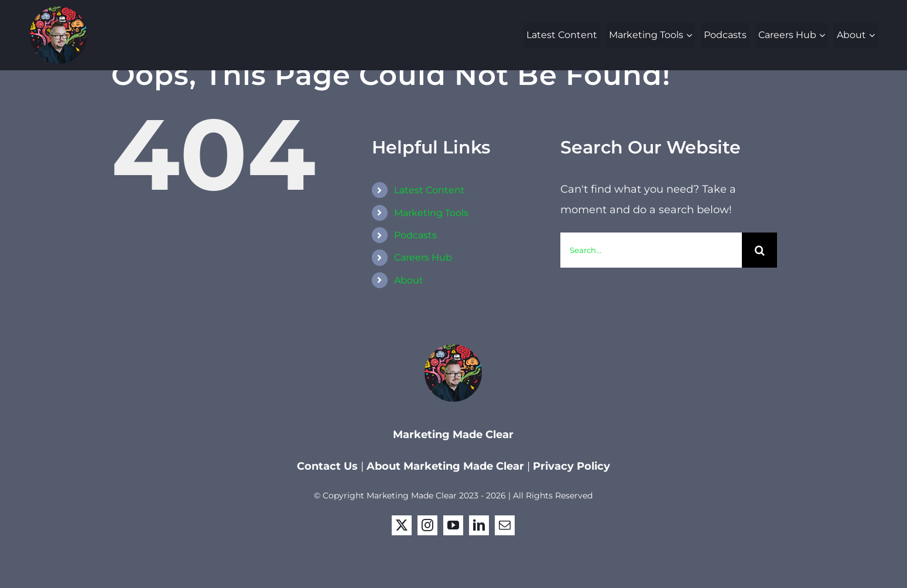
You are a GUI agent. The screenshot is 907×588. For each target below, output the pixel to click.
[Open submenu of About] (873, 35)
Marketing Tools (431, 213)
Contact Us (329, 466)
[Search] (759, 250)
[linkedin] (479, 525)
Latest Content (429, 190)
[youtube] (453, 525)
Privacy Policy (571, 466)
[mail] (505, 525)
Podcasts (415, 235)
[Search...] (651, 250)
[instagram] (427, 525)
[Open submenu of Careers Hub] (824, 35)
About (409, 280)
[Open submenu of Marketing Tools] (691, 35)
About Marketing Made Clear (445, 466)
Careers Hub (423, 257)
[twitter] (402, 525)
